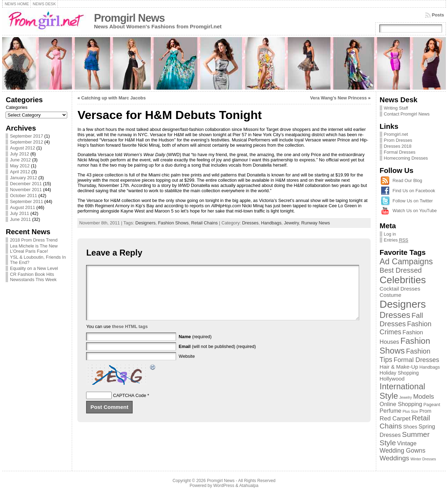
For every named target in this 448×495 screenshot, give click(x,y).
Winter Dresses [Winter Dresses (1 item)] (423, 459)
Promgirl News (129, 18)
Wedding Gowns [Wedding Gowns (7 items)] (403, 451)
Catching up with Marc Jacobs (113, 98)
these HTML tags (130, 337)
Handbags (271, 223)
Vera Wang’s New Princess (338, 98)
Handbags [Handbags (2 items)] (430, 367)
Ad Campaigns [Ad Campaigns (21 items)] (406, 262)
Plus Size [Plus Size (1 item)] (410, 411)
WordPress (224, 486)
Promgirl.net (396, 134)
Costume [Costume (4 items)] (391, 295)
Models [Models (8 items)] (423, 396)
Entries (396, 240)
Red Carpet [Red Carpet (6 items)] (395, 418)
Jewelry (291, 223)
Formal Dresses (400, 152)
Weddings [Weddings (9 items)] (395, 458)
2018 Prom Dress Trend (34, 240)
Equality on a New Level (34, 268)
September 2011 (26, 201)
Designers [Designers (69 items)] (403, 304)
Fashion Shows (173, 223)
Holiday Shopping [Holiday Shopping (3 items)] (399, 373)
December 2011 (26, 184)
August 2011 (22, 207)
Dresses (250, 223)
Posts (438, 15)
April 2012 (20, 172)
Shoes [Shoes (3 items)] (410, 427)
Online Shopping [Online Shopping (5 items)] (401, 404)
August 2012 (22, 148)
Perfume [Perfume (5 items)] (391, 411)
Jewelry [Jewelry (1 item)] (406, 397)
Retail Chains (204, 223)
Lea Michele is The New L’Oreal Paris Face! (34, 249)
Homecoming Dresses (406, 158)
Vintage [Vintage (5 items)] (407, 443)
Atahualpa (249, 486)
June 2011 (20, 219)
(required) (195, 347)
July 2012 (19, 154)
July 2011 (19, 213)
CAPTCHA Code (130, 406)
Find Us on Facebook (414, 191)
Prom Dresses (398, 140)
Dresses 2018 (398, 146)
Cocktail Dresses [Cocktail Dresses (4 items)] (400, 289)
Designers (146, 223)
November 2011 (26, 190)
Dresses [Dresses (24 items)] (395, 315)
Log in (390, 234)
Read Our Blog (408, 180)
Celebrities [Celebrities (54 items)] (403, 280)
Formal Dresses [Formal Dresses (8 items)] (416, 360)
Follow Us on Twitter (413, 201)
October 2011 (23, 196)
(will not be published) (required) (218, 357)
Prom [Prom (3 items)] (425, 411)
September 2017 (26, 136)
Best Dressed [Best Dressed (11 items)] (401, 270)
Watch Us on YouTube (415, 211)
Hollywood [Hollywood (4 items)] (392, 379)
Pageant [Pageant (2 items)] (432, 405)
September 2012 (26, 142)
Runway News (316, 223)
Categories (16, 107)
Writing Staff (396, 108)
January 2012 (23, 178)
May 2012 (20, 166)
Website (187, 367)
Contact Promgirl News (407, 114)
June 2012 (20, 160)
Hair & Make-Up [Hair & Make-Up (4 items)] (399, 367)
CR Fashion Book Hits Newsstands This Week (33, 277)
